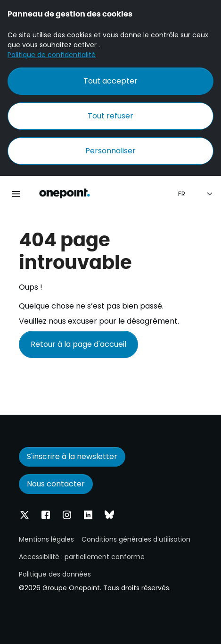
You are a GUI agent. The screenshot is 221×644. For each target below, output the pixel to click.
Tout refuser (110, 116)
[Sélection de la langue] (196, 194)
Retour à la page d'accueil (78, 344)
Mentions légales (46, 539)
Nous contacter (56, 484)
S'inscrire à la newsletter (72, 456)
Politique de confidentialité (52, 55)
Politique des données (55, 574)
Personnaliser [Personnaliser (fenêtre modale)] (110, 151)
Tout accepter (110, 81)
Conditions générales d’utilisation (136, 539)
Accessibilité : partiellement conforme (82, 557)
